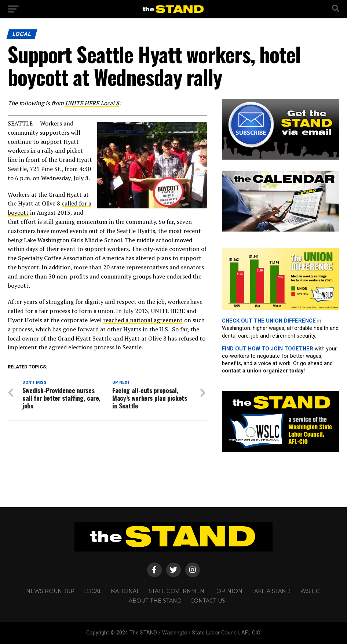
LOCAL (93, 591)
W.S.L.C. (311, 591)
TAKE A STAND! (271, 591)
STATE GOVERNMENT (178, 591)
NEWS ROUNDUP (50, 591)
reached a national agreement (143, 320)
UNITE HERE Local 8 (92, 103)
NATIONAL (125, 591)
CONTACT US (208, 601)
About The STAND (155, 601)
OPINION (229, 591)
